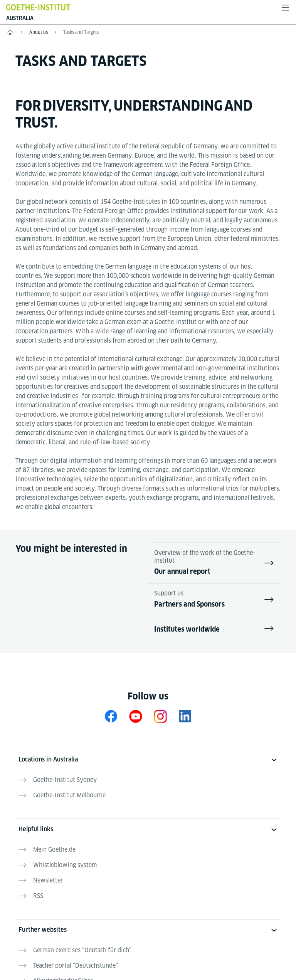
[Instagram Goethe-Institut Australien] (160, 716)
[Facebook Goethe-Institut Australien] (111, 716)
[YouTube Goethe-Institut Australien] (136, 716)
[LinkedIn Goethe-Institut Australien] (185, 716)
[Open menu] (285, 8)
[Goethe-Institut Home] (38, 7)
